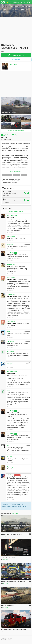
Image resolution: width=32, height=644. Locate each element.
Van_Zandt (13, 64)
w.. (8, 445)
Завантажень (7, 136)
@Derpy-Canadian (12, 255)
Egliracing (10, 467)
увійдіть (19, 504)
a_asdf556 (10, 245)
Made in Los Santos (6, 640)
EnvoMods (10, 363)
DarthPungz (11, 342)
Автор (15, 215)
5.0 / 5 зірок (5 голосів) (6, 139)
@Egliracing (11, 477)
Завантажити (16, 55)
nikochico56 (11, 475)
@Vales (9, 413)
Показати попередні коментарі (16, 211)
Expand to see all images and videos (16, 131)
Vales (9, 391)
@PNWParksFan (12, 280)
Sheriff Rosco (11, 457)
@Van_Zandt (11, 238)
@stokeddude (11, 373)
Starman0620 (11, 236)
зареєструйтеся (7, 506)
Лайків (16, 136)
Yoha (9, 332)
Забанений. (17, 475)
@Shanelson (11, 217)
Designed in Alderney (6, 638)
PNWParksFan (11, 264)
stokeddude (11, 351)
